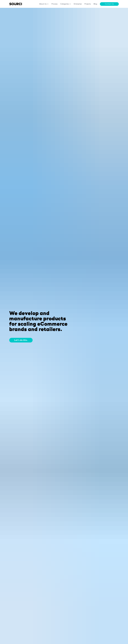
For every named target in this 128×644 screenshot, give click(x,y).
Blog (95, 4)
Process (55, 4)
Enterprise (78, 4)
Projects (88, 4)
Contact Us (109, 4)
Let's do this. (21, 340)
